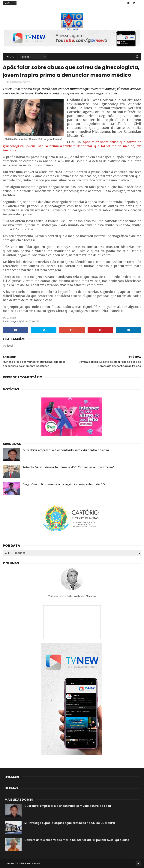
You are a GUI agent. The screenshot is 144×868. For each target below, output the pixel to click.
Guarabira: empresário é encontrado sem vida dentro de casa (66, 450)
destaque (16, 82)
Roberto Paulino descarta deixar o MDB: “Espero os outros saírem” (68, 467)
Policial (27, 82)
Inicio (10, 57)
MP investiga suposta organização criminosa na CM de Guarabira (70, 823)
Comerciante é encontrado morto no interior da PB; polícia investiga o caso (77, 840)
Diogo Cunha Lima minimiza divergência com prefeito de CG (64, 484)
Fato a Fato (33, 863)
